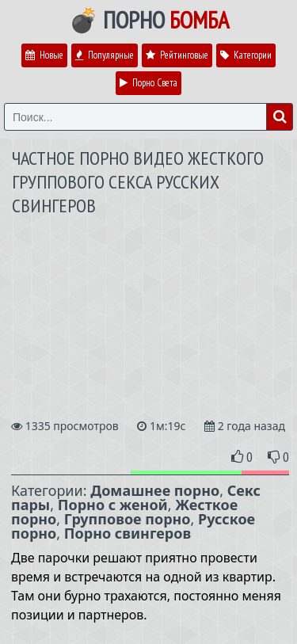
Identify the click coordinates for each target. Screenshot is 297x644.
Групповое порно (128, 519)
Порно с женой (113, 505)
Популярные (105, 55)
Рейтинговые (177, 55)
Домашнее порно (155, 490)
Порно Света (148, 83)
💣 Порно (149, 20)
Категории (246, 55)
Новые (44, 55)
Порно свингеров (128, 533)
